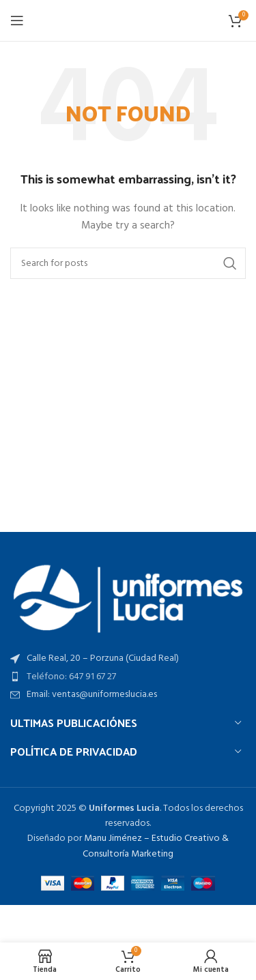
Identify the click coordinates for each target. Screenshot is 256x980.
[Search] (128, 263)
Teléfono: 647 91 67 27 (71, 677)
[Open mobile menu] (17, 20)
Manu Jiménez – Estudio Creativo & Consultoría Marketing (156, 846)
